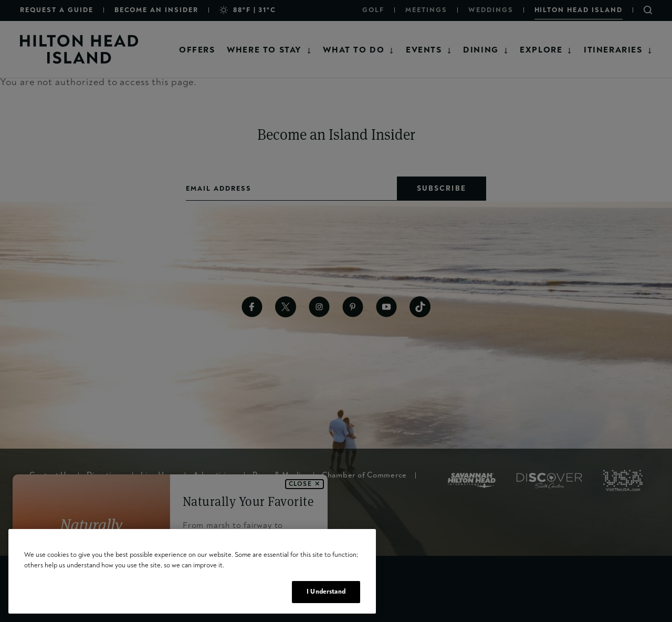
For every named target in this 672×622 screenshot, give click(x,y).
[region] (192, 571)
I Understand (326, 592)
